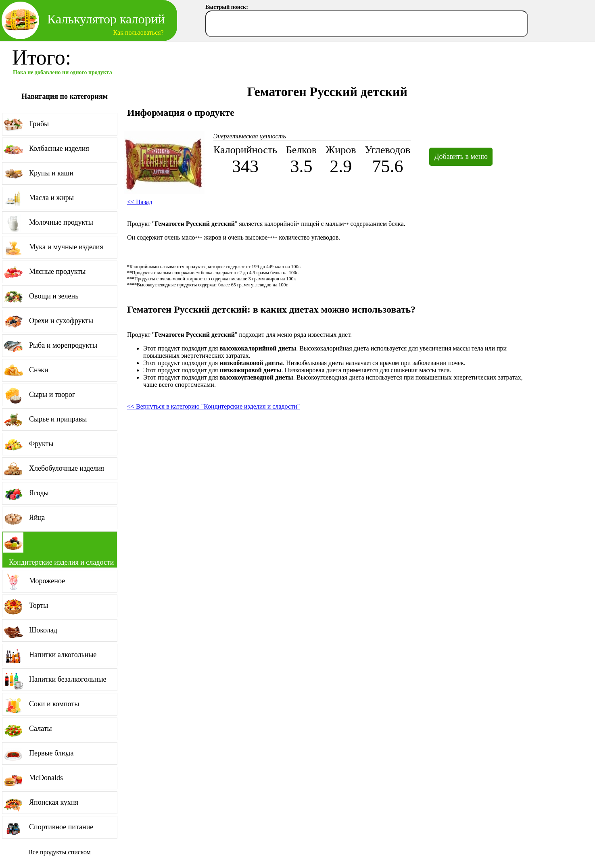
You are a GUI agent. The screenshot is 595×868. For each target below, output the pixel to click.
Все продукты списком (60, 852)
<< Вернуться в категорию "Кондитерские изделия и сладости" (213, 406)
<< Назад (140, 202)
